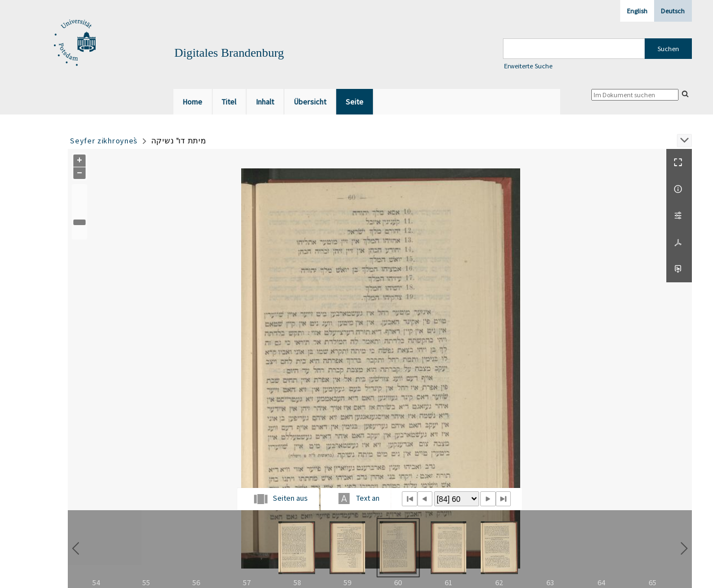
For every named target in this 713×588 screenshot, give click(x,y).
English (637, 11)
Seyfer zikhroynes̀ (104, 141)
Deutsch (673, 11)
